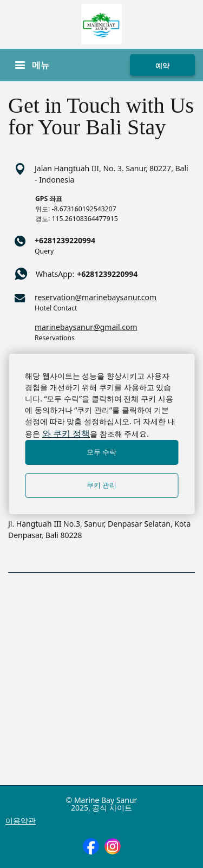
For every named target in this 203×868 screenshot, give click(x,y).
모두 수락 (102, 452)
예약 (162, 66)
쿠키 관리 (102, 485)
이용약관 (21, 821)
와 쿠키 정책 (66, 433)
